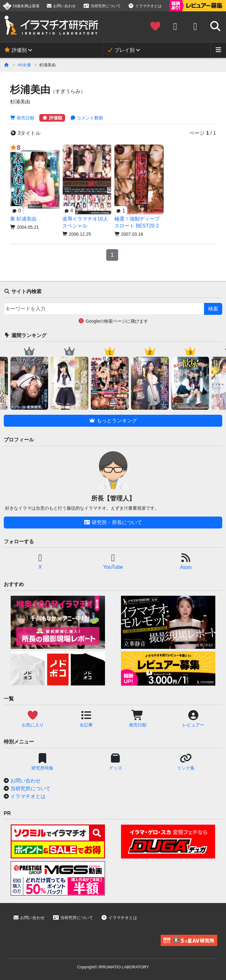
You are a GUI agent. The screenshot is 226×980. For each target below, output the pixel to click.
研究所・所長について (113, 522)
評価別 (15, 50)
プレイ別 (121, 50)
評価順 (52, 118)
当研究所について (102, 6)
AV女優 (24, 65)
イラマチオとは (145, 6)
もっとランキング (113, 421)
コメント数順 (87, 118)
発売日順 (22, 118)
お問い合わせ (61, 6)
